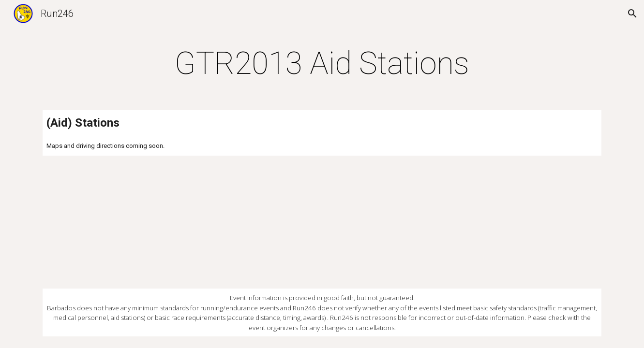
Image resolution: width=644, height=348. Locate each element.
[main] (322, 64)
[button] (632, 14)
